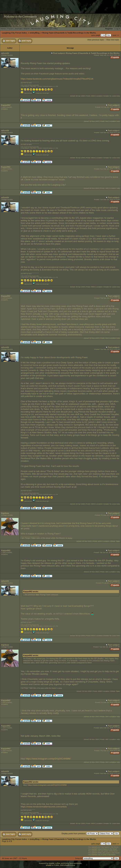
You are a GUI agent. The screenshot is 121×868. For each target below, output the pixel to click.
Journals (18, 29)
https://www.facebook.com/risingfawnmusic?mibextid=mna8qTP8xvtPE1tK (57, 79)
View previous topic (96, 40)
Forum (10, 29)
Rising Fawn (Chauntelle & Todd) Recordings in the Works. (69, 33)
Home (3, 29)
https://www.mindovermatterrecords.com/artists (44, 807)
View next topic (113, 40)
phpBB (49, 865)
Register (109, 29)
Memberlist (36, 29)
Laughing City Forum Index (14, 33)
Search (27, 29)
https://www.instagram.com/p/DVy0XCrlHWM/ (48, 759)
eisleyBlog (35, 33)
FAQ (56, 29)
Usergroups (47, 29)
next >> (116, 35)
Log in (118, 29)
